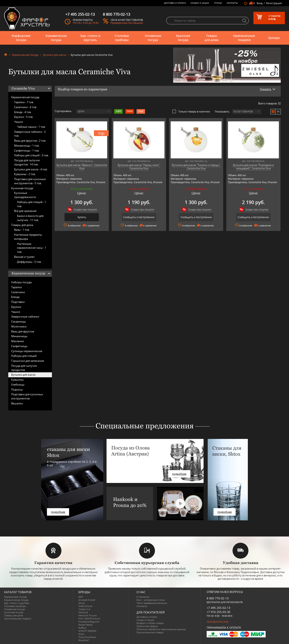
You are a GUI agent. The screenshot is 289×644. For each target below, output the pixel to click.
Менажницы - (27, 146)
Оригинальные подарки (244, 38)
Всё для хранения (25, 211)
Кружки (16, 307)
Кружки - (24, 117)
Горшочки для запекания (28, 361)
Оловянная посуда (153, 38)
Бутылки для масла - (31, 169)
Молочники (19, 326)
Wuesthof (84, 640)
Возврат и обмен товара (150, 623)
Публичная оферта (147, 626)
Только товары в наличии (191, 111)
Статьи (218, 3)
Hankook (83, 612)
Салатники (18, 292)
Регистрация (274, 3)
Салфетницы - (27, 151)
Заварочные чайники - (30, 134)
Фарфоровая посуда (21, 38)
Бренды (274, 38)
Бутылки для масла (55, 55)
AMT (81, 597)
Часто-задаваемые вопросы (152, 603)
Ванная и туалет (24, 257)
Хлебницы (18, 385)
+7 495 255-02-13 (218, 608)
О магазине (143, 597)
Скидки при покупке (85, 209)
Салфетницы (19, 346)
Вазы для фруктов (23, 331)
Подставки (18, 302)
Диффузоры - (29, 262)
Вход (260, 3)
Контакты (232, 3)
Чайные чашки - (31, 127)
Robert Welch (86, 625)
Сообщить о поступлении (139, 217)
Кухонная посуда (183, 38)
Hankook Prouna (88, 615)
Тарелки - (24, 102)
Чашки (19, 122)
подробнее (58, 512)
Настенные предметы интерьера (28, 237)
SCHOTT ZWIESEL (88, 631)
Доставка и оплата (175, 3)
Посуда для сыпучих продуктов (24, 368)
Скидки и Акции (200, 3)
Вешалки (17, 403)
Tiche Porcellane (87, 637)
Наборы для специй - (31, 155)
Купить (82, 217)
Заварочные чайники (25, 317)
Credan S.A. (85, 609)
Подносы (17, 390)
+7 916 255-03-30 (218, 612)
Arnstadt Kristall (87, 600)
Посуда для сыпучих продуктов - (27, 162)
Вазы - (22, 230)
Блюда (15, 297)
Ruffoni (82, 628)
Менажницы (19, 336)
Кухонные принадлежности (25, 195)
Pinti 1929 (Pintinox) (89, 618)
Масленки (18, 341)
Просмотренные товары (150, 632)
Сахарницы (19, 321)
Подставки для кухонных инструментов (27, 396)
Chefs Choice (85, 606)
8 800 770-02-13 (218, 598)
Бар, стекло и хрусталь (90, 38)
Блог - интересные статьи (151, 600)
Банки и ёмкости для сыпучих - (30, 218)
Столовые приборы (122, 38)
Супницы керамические (27, 351)
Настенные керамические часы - (32, 248)
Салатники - (25, 107)
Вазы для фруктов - (30, 141)
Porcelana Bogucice (89, 622)
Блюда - (23, 112)
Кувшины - (25, 174)
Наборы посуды (22, 282)
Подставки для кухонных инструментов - (30, 181)
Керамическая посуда (56, 38)
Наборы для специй (24, 356)
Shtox (82, 634)
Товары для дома (212, 38)
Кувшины (17, 380)
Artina (82, 603)
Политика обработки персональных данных (161, 629)
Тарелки (16, 287)
